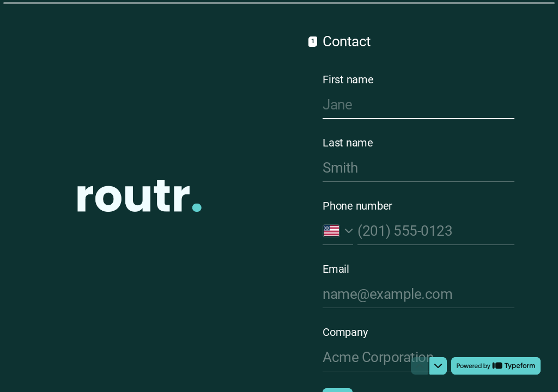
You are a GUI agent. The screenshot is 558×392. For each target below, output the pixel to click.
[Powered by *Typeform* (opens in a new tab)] (496, 366)
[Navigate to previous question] (420, 366)
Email (336, 269)
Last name (348, 143)
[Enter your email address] (418, 294)
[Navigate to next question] (438, 366)
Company (345, 332)
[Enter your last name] (418, 168)
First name (348, 79)
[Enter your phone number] (436, 231)
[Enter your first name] (418, 105)
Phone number (357, 206)
